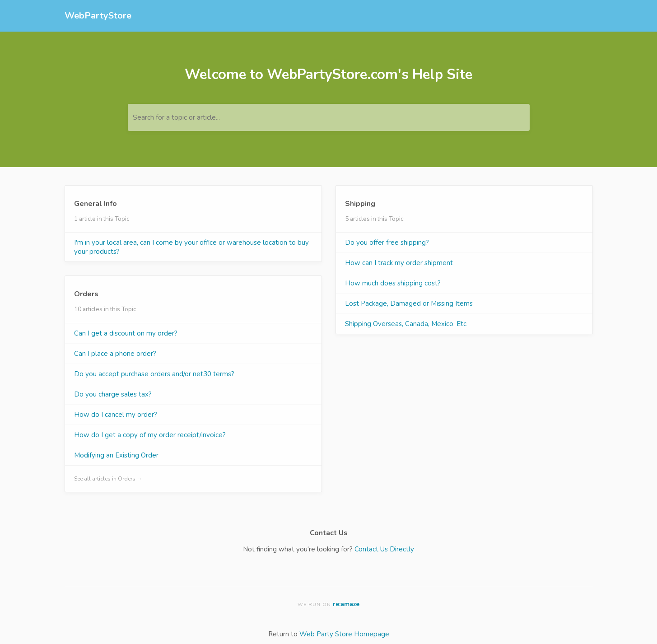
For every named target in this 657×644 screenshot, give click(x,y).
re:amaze (346, 604)
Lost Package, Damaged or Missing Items (409, 303)
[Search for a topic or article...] (329, 117)
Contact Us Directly (384, 549)
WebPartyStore (98, 16)
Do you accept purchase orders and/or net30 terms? (154, 374)
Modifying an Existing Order (116, 455)
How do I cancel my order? (116, 415)
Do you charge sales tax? (113, 394)
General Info (96, 204)
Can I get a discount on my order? (126, 333)
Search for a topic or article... (176, 117)
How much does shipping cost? (393, 283)
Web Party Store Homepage (344, 634)
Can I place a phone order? (115, 354)
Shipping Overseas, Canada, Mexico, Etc (406, 324)
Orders (86, 294)
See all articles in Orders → (108, 479)
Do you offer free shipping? (387, 243)
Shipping (360, 204)
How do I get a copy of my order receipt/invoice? (150, 435)
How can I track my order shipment (399, 263)
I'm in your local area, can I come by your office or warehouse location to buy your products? (191, 247)
